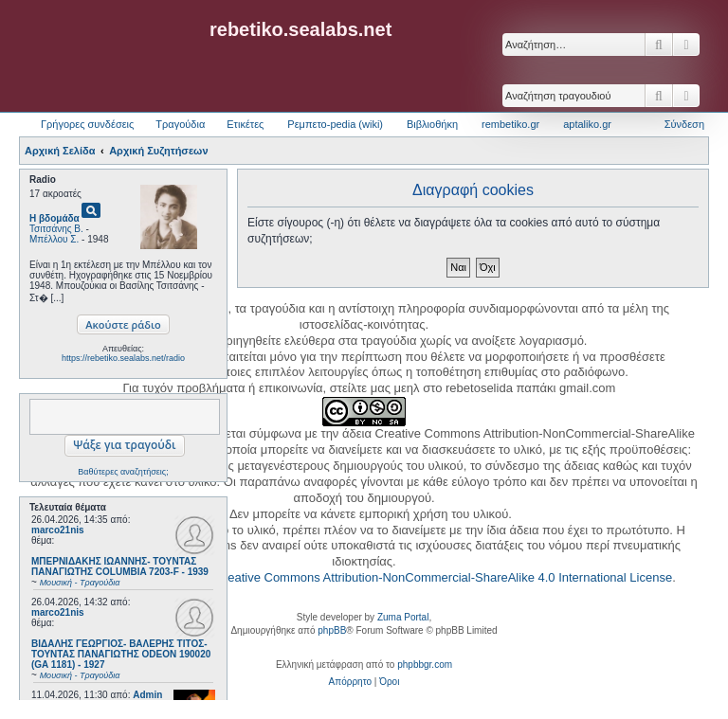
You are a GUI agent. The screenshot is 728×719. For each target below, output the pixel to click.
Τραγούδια (180, 124)
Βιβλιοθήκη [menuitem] (432, 124)
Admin (147, 695)
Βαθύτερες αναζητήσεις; (123, 472)
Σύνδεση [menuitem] (684, 124)
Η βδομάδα (55, 218)
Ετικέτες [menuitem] (245, 124)
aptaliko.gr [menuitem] (587, 124)
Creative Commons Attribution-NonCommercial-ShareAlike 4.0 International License (443, 577)
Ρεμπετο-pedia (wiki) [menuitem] (335, 124)
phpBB (332, 630)
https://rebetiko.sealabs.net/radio (123, 358)
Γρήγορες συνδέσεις (87, 124)
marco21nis (58, 530)
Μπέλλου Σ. (54, 239)
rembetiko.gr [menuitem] (510, 124)
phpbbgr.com (425, 665)
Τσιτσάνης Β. (56, 229)
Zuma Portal (403, 617)
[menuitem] (350, 682)
